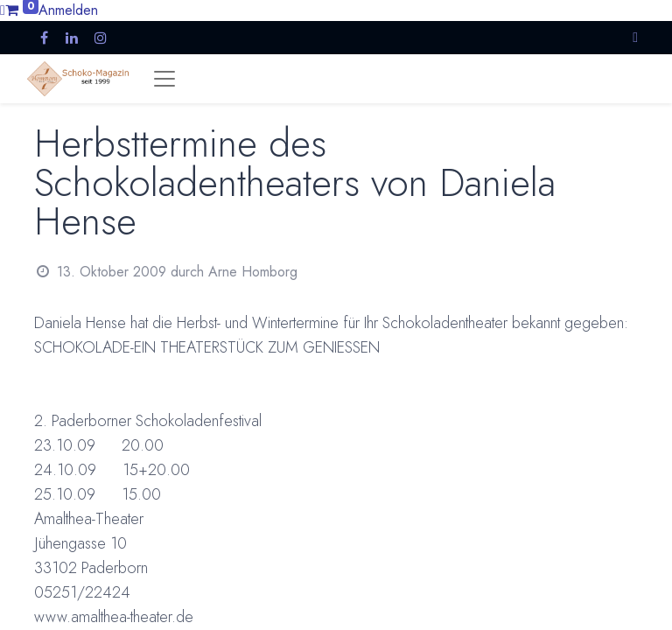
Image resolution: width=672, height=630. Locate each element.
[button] (635, 37)
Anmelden (68, 10)
